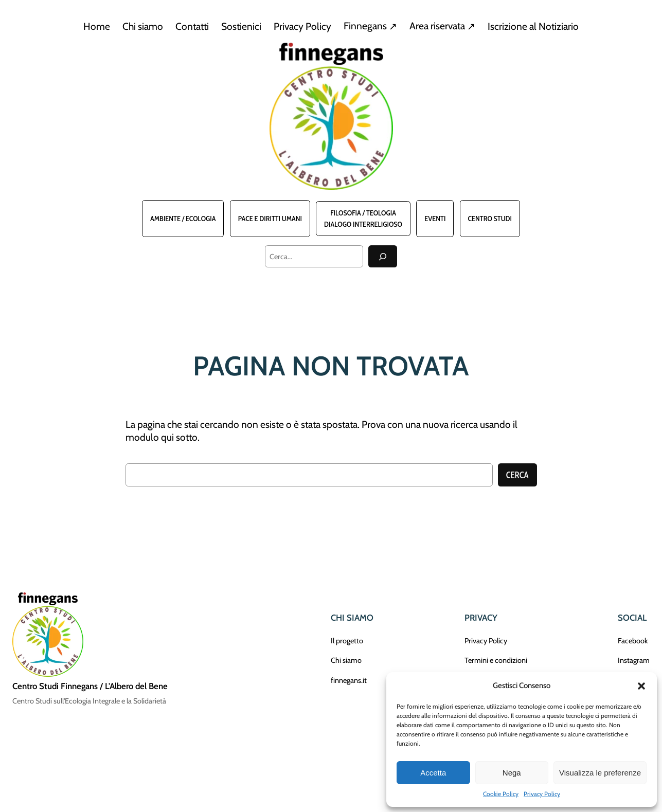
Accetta (433, 773)
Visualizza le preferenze (600, 773)
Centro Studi (490, 219)
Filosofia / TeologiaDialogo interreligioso (363, 219)
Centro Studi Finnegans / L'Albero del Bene (90, 686)
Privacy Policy (542, 794)
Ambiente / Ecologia (183, 219)
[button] (641, 686)
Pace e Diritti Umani (270, 219)
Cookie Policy (501, 794)
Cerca (517, 475)
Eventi (435, 219)
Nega (512, 773)
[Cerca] (383, 256)
